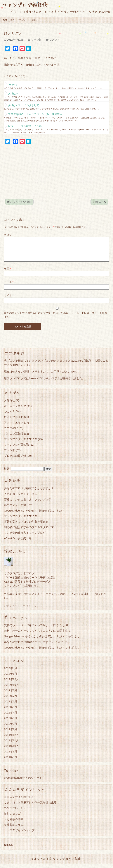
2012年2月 (11, 728)
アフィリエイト (14, 427)
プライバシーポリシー (29, 20)
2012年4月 (11, 717)
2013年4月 (11, 673)
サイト (8, 300)
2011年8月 (11, 761)
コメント (54, 40)
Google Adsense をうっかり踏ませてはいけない (34, 515)
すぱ (71, 652)
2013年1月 (11, 678)
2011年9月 (11, 756)
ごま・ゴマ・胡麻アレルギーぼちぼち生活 (30, 807)
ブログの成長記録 (15, 460)
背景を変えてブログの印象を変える (26, 526)
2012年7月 (11, 700)
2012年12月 (11, 684)
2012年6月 (11, 706)
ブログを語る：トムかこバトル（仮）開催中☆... (36, 114)
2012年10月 (11, 689)
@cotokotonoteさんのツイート (23, 782)
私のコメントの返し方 (18, 509)
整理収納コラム (14, 829)
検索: (7, 473)
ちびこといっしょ (15, 812)
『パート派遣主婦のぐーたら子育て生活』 (30, 582)
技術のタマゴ (12, 818)
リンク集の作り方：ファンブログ (25, 537)
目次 (13, 20)
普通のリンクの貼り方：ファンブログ (28, 504)
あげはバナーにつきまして (24, 105)
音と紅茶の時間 (14, 824)
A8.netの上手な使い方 (18, 543)
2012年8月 (11, 695)
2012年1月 (11, 734)
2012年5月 (11, 711)
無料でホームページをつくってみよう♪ (28, 630)
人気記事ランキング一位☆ (21, 498)
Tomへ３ (13, 85)
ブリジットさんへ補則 (19, 202)
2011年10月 (11, 750)
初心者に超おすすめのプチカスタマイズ (29, 532)
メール (9, 286)
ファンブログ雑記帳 (25, 5)
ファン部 (36, 40)
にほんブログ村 (14, 421)
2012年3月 (11, 722)
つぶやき (10, 416)
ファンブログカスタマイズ (21, 444)
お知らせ (10, 405)
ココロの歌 (11, 432)
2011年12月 (11, 739)
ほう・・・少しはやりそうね (25, 126)
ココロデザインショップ (19, 835)
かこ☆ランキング (15, 410)
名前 (7, 273)
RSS (8, 849)
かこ (71, 641)
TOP (5, 20)
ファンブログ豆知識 (16, 449)
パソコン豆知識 (14, 438)
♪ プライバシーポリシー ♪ (20, 610)
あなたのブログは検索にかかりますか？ (29, 493)
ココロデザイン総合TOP (19, 801)
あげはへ (13, 93)
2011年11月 (11, 745)
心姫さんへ (99, 202)
